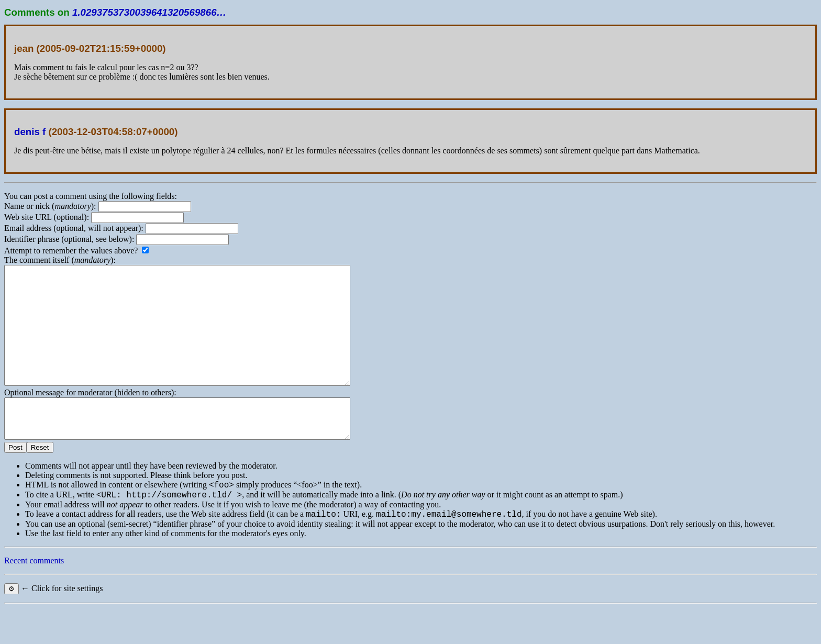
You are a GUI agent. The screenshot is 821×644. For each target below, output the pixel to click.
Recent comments (34, 597)
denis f (30, 132)
